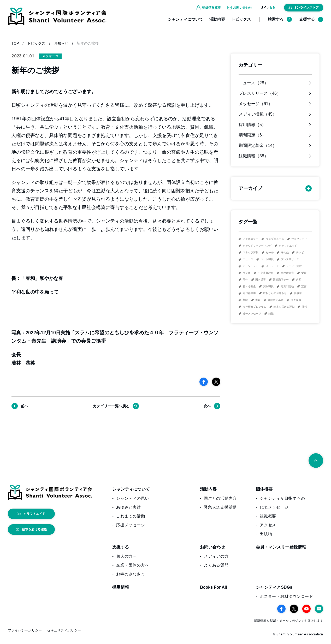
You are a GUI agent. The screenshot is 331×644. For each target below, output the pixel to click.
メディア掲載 (294, 266)
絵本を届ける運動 (284, 307)
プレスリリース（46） (260, 93)
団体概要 (264, 489)
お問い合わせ (212, 547)
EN (273, 11)
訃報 (304, 307)
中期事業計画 (266, 273)
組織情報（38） (253, 156)
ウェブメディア (300, 239)
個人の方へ (126, 556)
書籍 (258, 300)
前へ (25, 406)
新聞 (245, 300)
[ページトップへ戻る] (316, 461)
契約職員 (268, 286)
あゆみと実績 (129, 507)
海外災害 (296, 300)
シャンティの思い (133, 498)
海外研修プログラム (255, 307)
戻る (111, 406)
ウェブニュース (275, 239)
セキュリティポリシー (64, 630)
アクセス (268, 525)
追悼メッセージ (252, 314)
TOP (15, 43)
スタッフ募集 (251, 252)
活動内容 (217, 23)
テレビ (300, 252)
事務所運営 (287, 273)
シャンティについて (185, 23)
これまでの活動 (131, 516)
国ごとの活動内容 (220, 498)
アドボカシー (251, 239)
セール (270, 252)
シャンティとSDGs (274, 587)
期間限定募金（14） (258, 146)
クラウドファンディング (257, 246)
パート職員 (267, 259)
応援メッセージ (131, 525)
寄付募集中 (249, 293)
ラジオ (247, 273)
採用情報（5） (252, 125)
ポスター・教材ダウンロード (286, 596)
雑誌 (271, 314)
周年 (245, 280)
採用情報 (121, 587)
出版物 (266, 534)
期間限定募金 (276, 300)
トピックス (241, 23)
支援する (311, 23)
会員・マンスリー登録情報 (281, 547)
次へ (207, 406)
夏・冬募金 (249, 286)
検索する (280, 23)
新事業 (298, 293)
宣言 (304, 286)
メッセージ (272, 266)
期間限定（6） (252, 135)
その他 (285, 252)
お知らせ (61, 43)
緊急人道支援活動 (220, 507)
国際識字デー (281, 280)
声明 (299, 280)
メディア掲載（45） (258, 114)
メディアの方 (216, 556)
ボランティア (251, 266)
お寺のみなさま (131, 574)
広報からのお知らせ (275, 293)
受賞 (304, 273)
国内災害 (261, 280)
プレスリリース (290, 259)
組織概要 (268, 516)
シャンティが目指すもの (282, 498)
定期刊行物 (287, 286)
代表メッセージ (274, 507)
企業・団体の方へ (133, 565)
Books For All (213, 587)
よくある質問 (216, 565)
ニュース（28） (253, 83)
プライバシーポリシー (25, 630)
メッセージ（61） (256, 104)
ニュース (248, 259)
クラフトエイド (288, 246)
